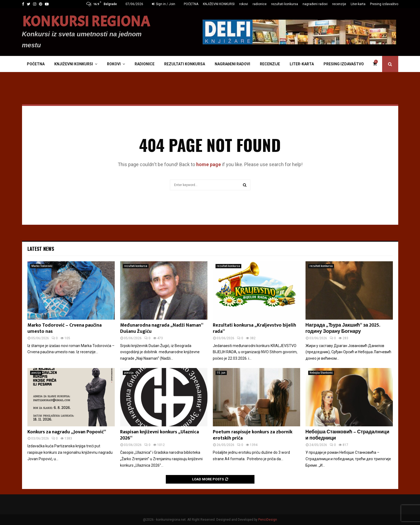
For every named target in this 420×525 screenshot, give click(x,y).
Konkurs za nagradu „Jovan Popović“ (67, 432)
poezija (36, 373)
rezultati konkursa (285, 4)
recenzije (339, 4)
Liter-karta (358, 4)
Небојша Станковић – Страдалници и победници (347, 435)
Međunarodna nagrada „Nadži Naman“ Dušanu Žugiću (162, 328)
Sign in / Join (164, 4)
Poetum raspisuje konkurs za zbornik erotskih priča (253, 435)
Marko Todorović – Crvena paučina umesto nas (64, 328)
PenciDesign (268, 520)
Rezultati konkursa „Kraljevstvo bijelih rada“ (254, 328)
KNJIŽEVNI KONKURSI (219, 4)
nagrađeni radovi (315, 4)
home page (209, 164)
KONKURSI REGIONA (86, 22)
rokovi (244, 4)
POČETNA (191, 4)
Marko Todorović (42, 266)
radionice (260, 4)
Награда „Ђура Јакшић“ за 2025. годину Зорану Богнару (343, 328)
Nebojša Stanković (321, 373)
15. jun (221, 373)
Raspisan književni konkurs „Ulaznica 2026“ (159, 435)
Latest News (41, 249)
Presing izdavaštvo (384, 4)
